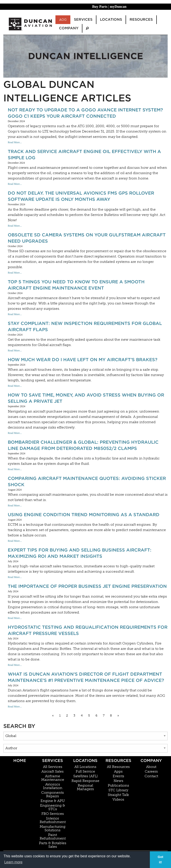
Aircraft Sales (53, 771)
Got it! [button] (160, 860)
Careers (151, 771)
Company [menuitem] (69, 28)
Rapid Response (85, 781)
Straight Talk (118, 795)
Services (53, 760)
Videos (118, 800)
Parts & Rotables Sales (53, 845)
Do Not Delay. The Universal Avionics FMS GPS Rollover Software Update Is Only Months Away (81, 196)
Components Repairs (53, 794)
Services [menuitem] (83, 19)
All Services (53, 767)
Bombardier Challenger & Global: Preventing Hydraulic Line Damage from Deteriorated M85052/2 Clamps (83, 445)
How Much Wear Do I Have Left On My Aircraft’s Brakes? (83, 360)
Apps (118, 771)
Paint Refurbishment (53, 837)
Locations (85, 760)
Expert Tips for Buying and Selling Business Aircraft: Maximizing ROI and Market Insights (80, 553)
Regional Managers (85, 787)
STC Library (118, 790)
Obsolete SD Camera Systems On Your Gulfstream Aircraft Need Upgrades (87, 238)
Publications (118, 785)
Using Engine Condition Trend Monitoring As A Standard (84, 515)
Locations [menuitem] (111, 19)
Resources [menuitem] (141, 19)
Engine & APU (53, 801)
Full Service (85, 771)
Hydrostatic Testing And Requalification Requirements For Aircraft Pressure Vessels (88, 630)
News (118, 781)
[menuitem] (87, 28)
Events (118, 776)
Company (151, 760)
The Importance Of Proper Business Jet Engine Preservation (87, 586)
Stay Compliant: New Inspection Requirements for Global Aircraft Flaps (85, 326)
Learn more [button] (13, 862)
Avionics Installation (53, 786)
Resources (118, 760)
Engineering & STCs (53, 807)
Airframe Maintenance (53, 778)
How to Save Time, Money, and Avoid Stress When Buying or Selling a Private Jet (86, 398)
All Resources (118, 767)
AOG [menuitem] (63, 20)
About (151, 767)
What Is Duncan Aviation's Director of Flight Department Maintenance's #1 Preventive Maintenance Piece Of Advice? (86, 677)
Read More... (15, 142)
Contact (151, 776)
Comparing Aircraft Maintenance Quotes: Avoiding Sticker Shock (87, 481)
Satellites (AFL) (85, 776)
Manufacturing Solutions (53, 828)
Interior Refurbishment (53, 820)
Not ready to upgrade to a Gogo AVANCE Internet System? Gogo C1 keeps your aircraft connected (85, 113)
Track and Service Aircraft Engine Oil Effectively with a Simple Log (84, 155)
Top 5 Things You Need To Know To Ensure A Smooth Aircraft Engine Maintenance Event (76, 285)
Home (20, 760)
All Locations (85, 767)
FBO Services (53, 814)
